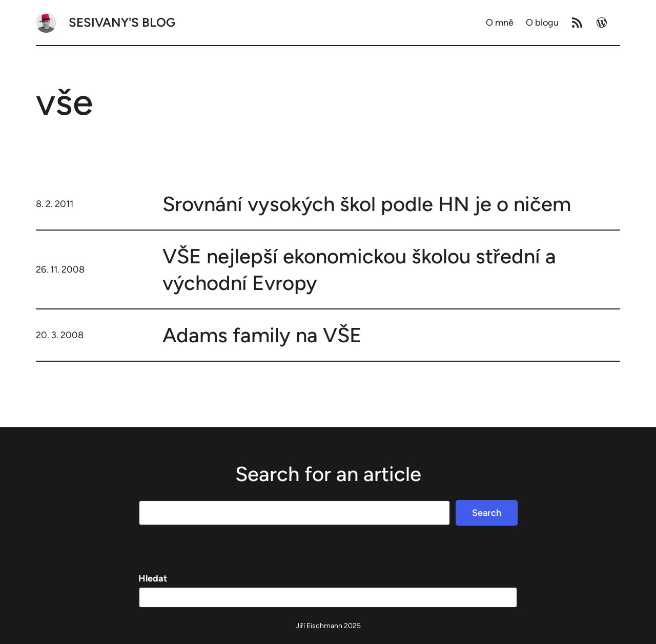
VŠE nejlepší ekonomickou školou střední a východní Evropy (359, 269)
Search (487, 513)
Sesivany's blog (122, 22)
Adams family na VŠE (262, 335)
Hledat (153, 578)
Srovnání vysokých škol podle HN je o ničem (367, 204)
